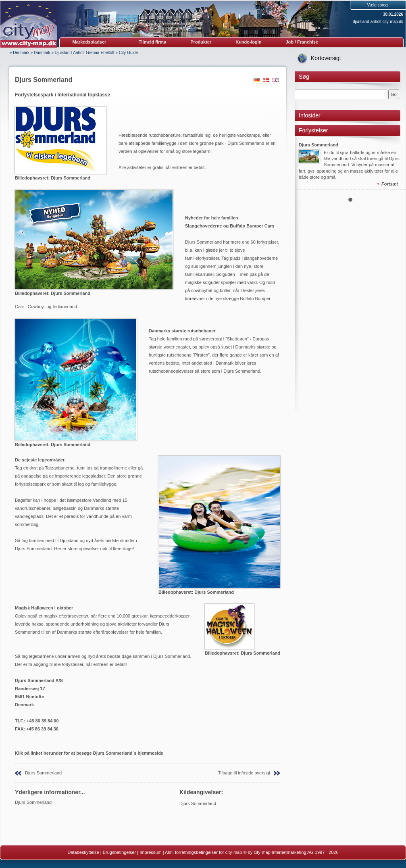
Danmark (42, 53)
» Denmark (20, 53)
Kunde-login (248, 42)
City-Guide (128, 53)
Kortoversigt (326, 58)
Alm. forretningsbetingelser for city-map (203, 852)
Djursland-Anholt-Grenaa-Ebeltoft (85, 53)
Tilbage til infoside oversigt (244, 773)
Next (395, 157)
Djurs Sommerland (43, 773)
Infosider (310, 115)
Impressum (150, 852)
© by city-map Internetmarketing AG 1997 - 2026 (291, 852)
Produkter (201, 42)
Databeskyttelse (83, 852)
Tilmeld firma (152, 42)
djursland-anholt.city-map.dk (378, 22)
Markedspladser (90, 42)
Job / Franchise (302, 42)
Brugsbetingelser (120, 852)
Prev (305, 157)
